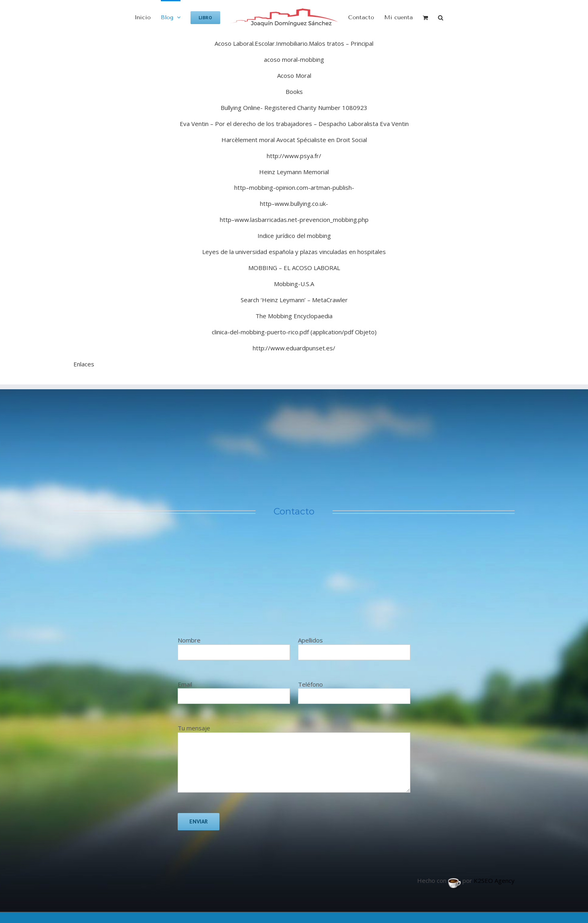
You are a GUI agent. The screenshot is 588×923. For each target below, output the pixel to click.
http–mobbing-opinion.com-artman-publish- (294, 187)
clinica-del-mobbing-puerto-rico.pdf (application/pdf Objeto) (294, 332)
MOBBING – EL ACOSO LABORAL (294, 268)
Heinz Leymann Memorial (294, 172)
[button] (441, 17)
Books (294, 91)
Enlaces (84, 364)
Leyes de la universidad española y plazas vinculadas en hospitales (294, 252)
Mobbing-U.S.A (294, 284)
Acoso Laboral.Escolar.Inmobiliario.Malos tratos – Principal (294, 43)
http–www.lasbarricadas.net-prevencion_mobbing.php (294, 220)
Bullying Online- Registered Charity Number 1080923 (294, 108)
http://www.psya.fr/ (294, 156)
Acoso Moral (294, 75)
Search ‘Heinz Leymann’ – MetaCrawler (294, 300)
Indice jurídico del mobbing (294, 236)
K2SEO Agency (494, 880)
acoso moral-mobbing (294, 59)
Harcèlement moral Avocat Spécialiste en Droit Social (294, 140)
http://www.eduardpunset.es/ (294, 348)
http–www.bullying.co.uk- (294, 203)
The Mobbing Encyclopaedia (294, 316)
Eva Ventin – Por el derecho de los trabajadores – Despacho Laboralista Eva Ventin (294, 124)
